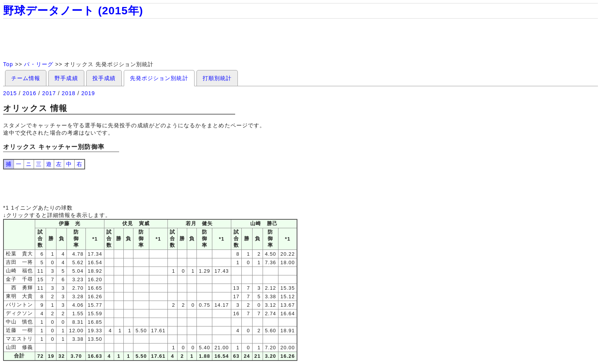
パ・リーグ (38, 64)
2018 (69, 93)
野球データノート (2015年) (73, 11)
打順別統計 (217, 78)
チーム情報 (26, 78)
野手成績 (66, 78)
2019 (88, 93)
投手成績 (104, 78)
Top (8, 64)
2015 (10, 93)
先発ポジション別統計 (159, 78)
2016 (30, 93)
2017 (49, 93)
